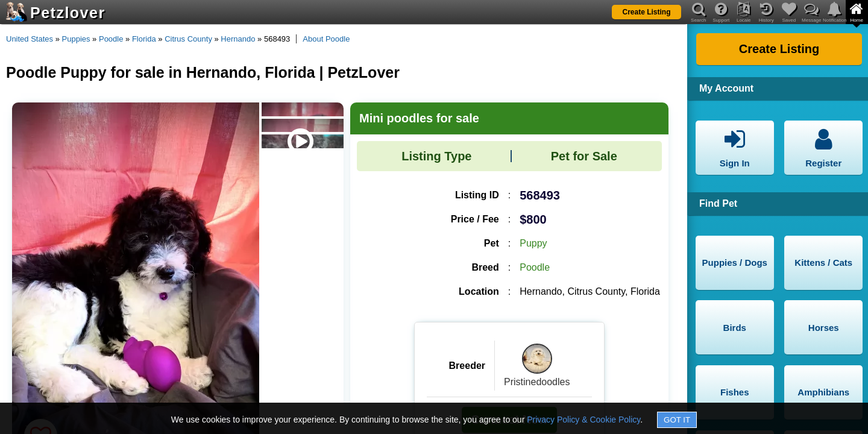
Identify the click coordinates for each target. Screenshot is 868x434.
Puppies (76, 39)
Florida (144, 39)
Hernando (238, 39)
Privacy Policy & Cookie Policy (583, 420)
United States (30, 39)
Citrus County (188, 39)
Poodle (111, 39)
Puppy (533, 243)
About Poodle (326, 39)
